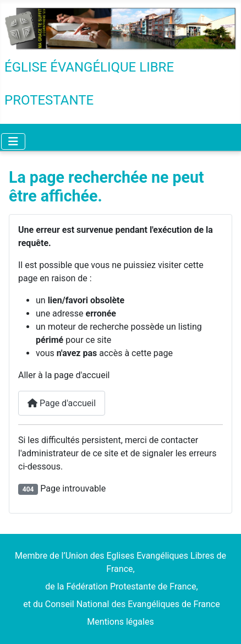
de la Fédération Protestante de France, (120, 586)
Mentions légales (120, 622)
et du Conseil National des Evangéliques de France (120, 604)
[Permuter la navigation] (13, 141)
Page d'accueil (62, 403)
